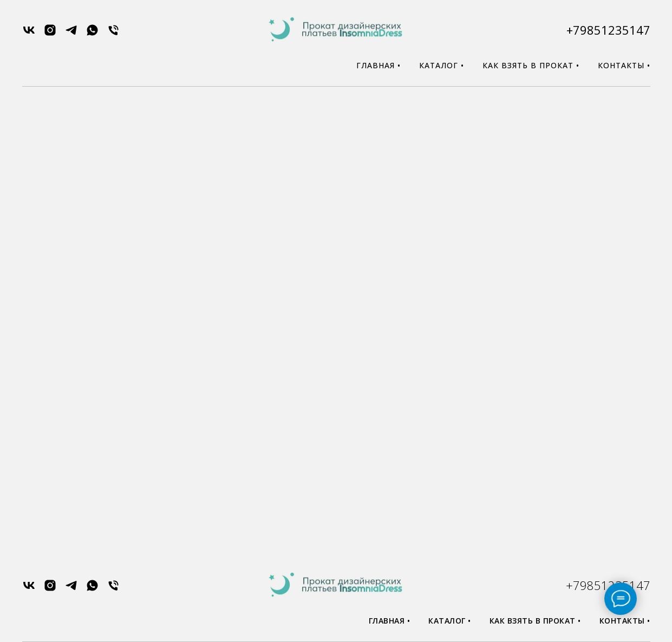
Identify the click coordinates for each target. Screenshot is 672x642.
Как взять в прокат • (531, 65)
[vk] (29, 34)
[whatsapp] (92, 34)
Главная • (379, 65)
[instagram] (50, 34)
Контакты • (624, 65)
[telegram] (71, 34)
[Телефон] (113, 34)
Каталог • (442, 65)
